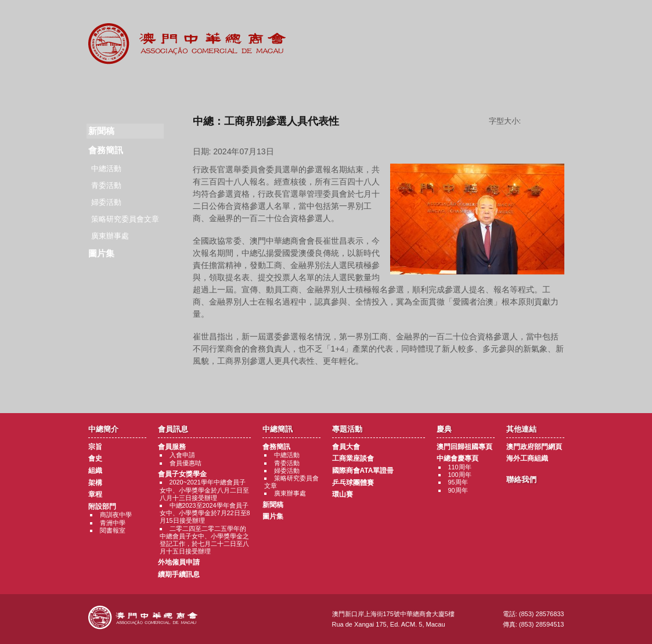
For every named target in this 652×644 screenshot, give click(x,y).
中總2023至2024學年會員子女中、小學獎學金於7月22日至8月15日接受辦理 (205, 513)
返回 (378, 383)
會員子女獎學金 (182, 474)
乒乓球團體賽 (353, 483)
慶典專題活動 (398, 87)
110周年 (460, 467)
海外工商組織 (527, 458)
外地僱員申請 (179, 562)
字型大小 (547, 121)
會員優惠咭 (185, 463)
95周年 (458, 482)
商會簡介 (112, 87)
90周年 (458, 490)
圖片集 (101, 253)
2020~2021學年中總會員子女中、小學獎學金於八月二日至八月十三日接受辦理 (204, 490)
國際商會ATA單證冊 (363, 471)
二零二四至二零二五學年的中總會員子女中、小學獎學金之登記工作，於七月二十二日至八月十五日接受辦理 (204, 540)
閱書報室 (113, 530)
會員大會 (346, 447)
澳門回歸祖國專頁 (464, 447)
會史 (95, 458)
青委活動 (106, 185)
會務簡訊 (106, 150)
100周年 (460, 475)
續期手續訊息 (179, 574)
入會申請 (182, 455)
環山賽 (343, 494)
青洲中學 (113, 523)
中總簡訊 (255, 87)
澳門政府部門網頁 (534, 447)
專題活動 (327, 87)
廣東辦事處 (110, 236)
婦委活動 (106, 202)
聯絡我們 (541, 87)
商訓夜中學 (116, 515)
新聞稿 (273, 505)
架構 (95, 483)
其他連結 (469, 87)
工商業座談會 (353, 458)
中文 (549, 18)
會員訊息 (184, 87)
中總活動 (106, 169)
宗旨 (95, 447)
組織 (95, 471)
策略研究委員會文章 (125, 219)
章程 (95, 494)
